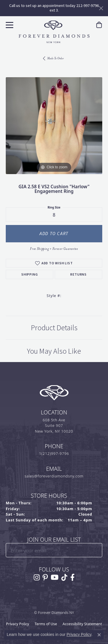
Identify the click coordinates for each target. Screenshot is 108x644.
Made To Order (55, 58)
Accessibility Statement (82, 624)
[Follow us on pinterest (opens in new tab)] (45, 577)
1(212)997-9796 (54, 453)
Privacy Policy (18, 624)
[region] (54, 126)
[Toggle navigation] (9, 24)
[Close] (101, 8)
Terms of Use (46, 624)
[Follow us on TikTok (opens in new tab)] (64, 577)
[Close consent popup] (99, 635)
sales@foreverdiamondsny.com (54, 476)
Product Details (54, 328)
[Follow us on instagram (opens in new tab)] (37, 577)
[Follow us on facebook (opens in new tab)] (72, 577)
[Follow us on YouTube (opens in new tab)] (55, 577)
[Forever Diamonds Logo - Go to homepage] (54, 32)
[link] (99, 25)
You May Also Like (54, 351)
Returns (78, 274)
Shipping (30, 274)
